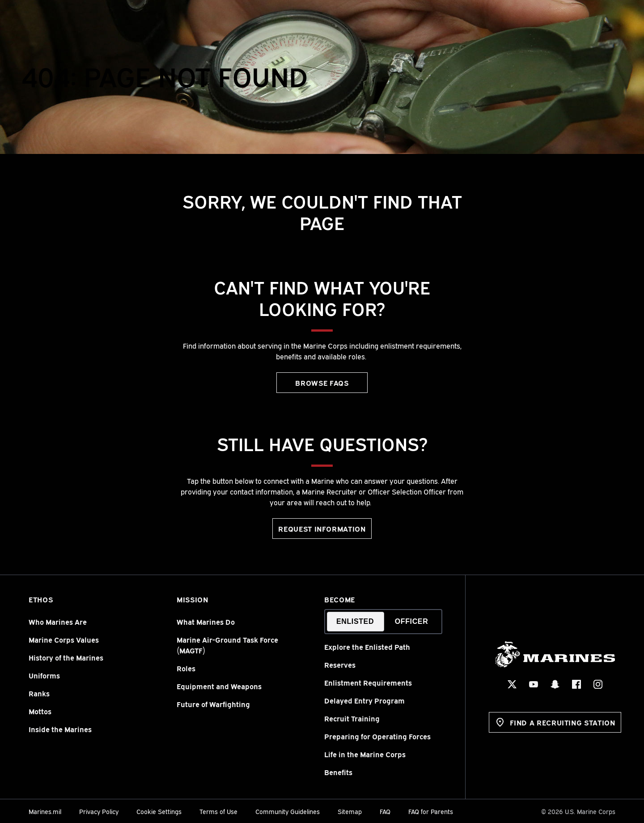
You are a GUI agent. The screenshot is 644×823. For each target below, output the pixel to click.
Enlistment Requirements (368, 682)
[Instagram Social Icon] (597, 684)
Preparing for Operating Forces (377, 736)
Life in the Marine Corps (365, 754)
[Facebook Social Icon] (576, 684)
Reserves (340, 665)
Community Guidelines (288, 811)
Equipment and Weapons (219, 686)
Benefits (338, 772)
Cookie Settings (159, 811)
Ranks (39, 693)
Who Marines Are (58, 622)
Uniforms (44, 675)
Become (340, 599)
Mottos (40, 711)
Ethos (41, 599)
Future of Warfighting (213, 704)
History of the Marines (66, 657)
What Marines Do (206, 622)
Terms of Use (218, 811)
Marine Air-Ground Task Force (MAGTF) (227, 645)
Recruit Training (352, 718)
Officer (412, 621)
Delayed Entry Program (364, 700)
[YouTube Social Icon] (533, 684)
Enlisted (355, 621)
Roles (186, 668)
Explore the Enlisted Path (367, 647)
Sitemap (350, 811)
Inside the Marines (60, 729)
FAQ (385, 811)
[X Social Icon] (512, 684)
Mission (192, 599)
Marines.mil (45, 811)
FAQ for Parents (431, 811)
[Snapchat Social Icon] (555, 684)
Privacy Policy (99, 811)
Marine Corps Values (64, 640)
